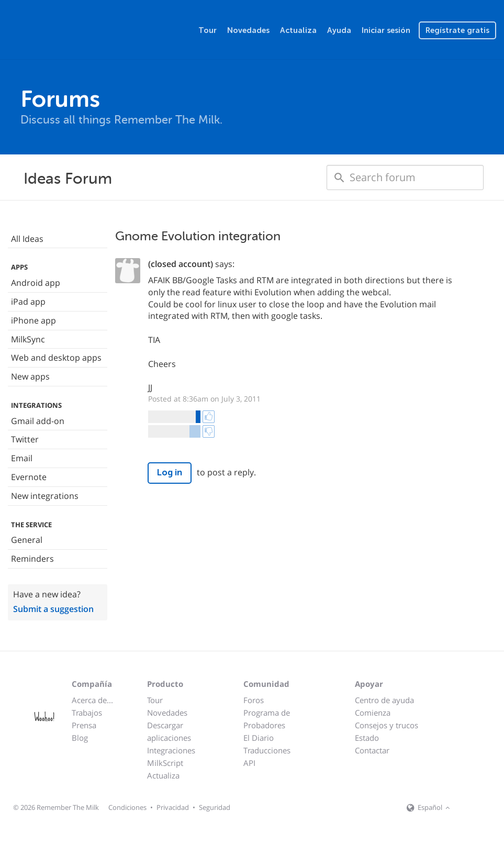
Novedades (248, 30)
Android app (36, 283)
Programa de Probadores (267, 719)
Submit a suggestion (53, 609)
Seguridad (215, 807)
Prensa (84, 725)
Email (22, 458)
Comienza (373, 713)
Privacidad (173, 807)
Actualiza (298, 30)
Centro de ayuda (384, 700)
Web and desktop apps (56, 358)
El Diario (259, 738)
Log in (170, 472)
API (249, 763)
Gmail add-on (38, 421)
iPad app (28, 302)
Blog (80, 738)
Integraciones (171, 750)
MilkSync (28, 339)
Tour (208, 30)
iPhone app (33, 320)
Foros (254, 700)
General (27, 540)
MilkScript (165, 763)
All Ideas (27, 239)
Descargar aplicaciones (169, 731)
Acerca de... (92, 700)
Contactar (372, 750)
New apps (30, 376)
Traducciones (267, 750)
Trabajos (87, 713)
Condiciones (127, 807)
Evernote (29, 477)
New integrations (45, 496)
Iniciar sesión (386, 30)
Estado (367, 738)
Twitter (25, 439)
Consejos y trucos (387, 725)
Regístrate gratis (457, 30)
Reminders (32, 559)
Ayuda (339, 30)
